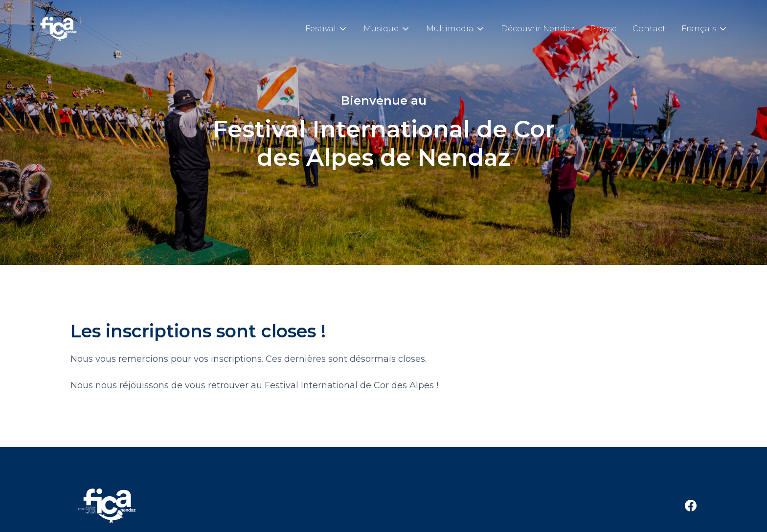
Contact (649, 29)
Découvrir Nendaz (538, 29)
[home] (57, 29)
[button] (327, 29)
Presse (603, 29)
